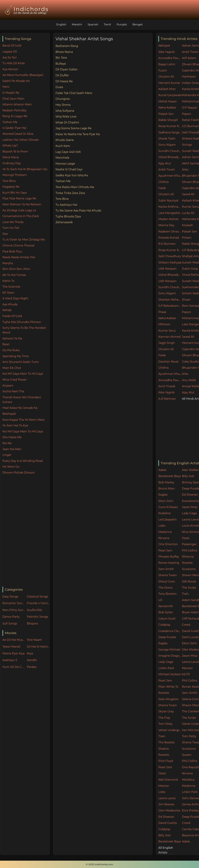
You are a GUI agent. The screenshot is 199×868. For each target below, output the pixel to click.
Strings (187, 145)
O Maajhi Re (11, 93)
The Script (189, 588)
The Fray (164, 718)
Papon (186, 114)
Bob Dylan (166, 612)
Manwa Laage (65, 164)
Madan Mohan (168, 219)
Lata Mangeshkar (170, 213)
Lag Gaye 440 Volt (68, 152)
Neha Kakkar (167, 108)
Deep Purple (167, 637)
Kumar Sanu (167, 331)
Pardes (32, 667)
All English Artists (166, 850)
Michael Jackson (170, 674)
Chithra (163, 182)
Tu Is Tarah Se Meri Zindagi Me (24, 240)
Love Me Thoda (13, 222)
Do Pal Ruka (11, 350)
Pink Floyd (166, 761)
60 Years (8, 293)
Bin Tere (61, 58)
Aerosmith (166, 606)
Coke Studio (190, 362)
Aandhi (32, 660)
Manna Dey (166, 225)
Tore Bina (9, 181)
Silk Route (189, 581)
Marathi (77, 24)
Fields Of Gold (12, 316)
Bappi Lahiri (167, 64)
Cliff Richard (190, 619)
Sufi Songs (10, 624)
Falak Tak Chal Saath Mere (74, 93)
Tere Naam (34, 640)
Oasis (186, 538)
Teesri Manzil (11, 647)
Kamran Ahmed (169, 337)
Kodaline (164, 513)
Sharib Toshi (167, 139)
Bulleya (61, 64)
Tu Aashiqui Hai (66, 205)
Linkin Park (166, 668)
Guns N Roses (168, 507)
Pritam (187, 238)
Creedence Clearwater (170, 631)
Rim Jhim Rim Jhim (16, 269)
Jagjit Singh (167, 343)
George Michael (169, 650)
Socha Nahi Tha (13, 391)
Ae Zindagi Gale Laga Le (19, 210)
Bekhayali (9, 414)
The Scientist (11, 287)
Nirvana (164, 538)
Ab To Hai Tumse (14, 275)
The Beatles (166, 742)
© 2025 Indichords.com (99, 864)
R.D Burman (167, 244)
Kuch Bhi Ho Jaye (15, 193)
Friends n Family (38, 603)
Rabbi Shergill (168, 120)
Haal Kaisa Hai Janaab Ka (20, 408)
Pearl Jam (165, 551)
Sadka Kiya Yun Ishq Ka (72, 175)
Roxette (187, 563)
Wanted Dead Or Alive (18, 134)
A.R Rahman (167, 399)
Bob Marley (166, 482)
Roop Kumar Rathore (170, 126)
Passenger (189, 544)
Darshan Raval (168, 362)
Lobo (162, 526)
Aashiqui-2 (10, 660)
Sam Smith (166, 569)
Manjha (8, 263)
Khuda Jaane (65, 140)
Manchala (62, 158)
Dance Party (11, 617)
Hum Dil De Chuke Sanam (14, 667)
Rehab (7, 310)
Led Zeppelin (167, 520)
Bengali (138, 24)
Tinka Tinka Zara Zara (70, 193)
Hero (6, 87)
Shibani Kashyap (170, 263)
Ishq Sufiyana (65, 111)
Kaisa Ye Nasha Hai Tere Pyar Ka (78, 134)
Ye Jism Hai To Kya (15, 426)
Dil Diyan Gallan (67, 69)
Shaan (186, 300)
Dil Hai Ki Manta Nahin (38, 647)
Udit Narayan (167, 269)
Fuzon (163, 70)
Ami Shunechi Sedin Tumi (21, 362)
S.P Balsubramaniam (170, 306)
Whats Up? (10, 146)
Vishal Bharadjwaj (170, 157)
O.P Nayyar (189, 108)
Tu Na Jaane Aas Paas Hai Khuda (78, 211)
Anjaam (8, 386)
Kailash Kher (167, 89)
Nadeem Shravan (170, 232)
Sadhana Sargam (170, 132)
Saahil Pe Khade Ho (16, 81)
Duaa (59, 87)
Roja (30, 653)
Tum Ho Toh (11, 228)
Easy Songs (10, 597)
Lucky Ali (188, 213)
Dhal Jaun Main (13, 99)
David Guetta (167, 823)
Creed (186, 625)
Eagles (163, 495)
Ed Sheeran (190, 495)
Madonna (165, 532)
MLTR (186, 674)
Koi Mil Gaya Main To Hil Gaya (23, 374)
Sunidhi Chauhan (170, 151)
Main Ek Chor (12, 368)
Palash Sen (166, 114)
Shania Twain (168, 575)
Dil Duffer (62, 75)
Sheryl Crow (167, 581)
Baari (6, 344)
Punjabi (122, 24)
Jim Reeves (166, 804)
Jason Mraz (190, 507)
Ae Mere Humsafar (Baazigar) (23, 75)
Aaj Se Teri (10, 58)
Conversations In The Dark (21, 216)
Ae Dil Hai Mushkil (14, 640)
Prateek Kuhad (169, 238)
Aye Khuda (10, 304)
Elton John (166, 501)
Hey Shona (63, 105)
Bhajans (33, 624)
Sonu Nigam (167, 145)
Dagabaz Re (11, 187)
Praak (162, 312)
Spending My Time (16, 356)
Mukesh (187, 225)
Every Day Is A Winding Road (23, 461)
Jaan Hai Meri (12, 449)
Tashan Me (10, 122)
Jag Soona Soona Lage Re (73, 128)
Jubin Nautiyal (168, 201)
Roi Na (7, 443)
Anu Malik (189, 380)
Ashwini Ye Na (12, 338)
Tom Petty (165, 724)
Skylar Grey (166, 711)
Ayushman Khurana (170, 176)
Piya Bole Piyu (12, 251)
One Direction (168, 544)
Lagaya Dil (10, 52)
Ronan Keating (169, 563)
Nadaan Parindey (14, 110)
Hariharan (189, 77)
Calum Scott (167, 619)
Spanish (93, 24)
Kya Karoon (10, 69)
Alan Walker (190, 470)
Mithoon (164, 324)
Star (5, 234)
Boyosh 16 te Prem (15, 152)
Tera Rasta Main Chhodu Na (75, 187)
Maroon (187, 668)
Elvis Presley (190, 810)
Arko (185, 170)
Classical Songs (37, 597)
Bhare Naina (64, 52)
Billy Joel (188, 476)
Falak (162, 188)
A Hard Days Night (15, 298)
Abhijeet (164, 46)
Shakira (163, 749)
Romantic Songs (14, 603)
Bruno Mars (166, 489)
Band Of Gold (12, 46)
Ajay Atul (165, 163)
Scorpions (189, 569)
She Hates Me (12, 437)
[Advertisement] (26, 531)
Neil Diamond (168, 780)
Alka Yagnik (166, 52)
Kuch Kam (63, 146)
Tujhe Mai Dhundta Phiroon (22, 322)
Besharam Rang (67, 46)
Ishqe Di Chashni (67, 122)
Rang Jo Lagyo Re (15, 116)
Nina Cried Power (15, 380)
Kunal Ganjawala (170, 95)
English (61, 24)
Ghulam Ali (166, 77)
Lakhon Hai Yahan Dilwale (21, 140)
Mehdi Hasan (168, 101)
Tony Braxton (167, 594)
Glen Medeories (169, 810)
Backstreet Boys (169, 476)
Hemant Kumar (169, 83)
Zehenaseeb (64, 222)
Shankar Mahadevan (170, 300)
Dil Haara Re (64, 81)
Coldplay (164, 625)
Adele (162, 470)
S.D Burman (190, 126)
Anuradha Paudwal (170, 58)
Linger (7, 455)
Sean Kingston (168, 699)
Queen (187, 755)
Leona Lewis (167, 798)
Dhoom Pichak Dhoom (19, 473)
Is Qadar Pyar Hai (14, 128)
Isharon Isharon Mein (17, 104)
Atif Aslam (189, 58)
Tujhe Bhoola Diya (68, 216)
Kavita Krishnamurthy (170, 207)
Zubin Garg (190, 269)
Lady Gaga (189, 513)
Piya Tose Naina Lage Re (19, 198)
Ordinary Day (12, 163)
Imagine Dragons (170, 656)
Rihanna (188, 557)
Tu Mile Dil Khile (14, 63)
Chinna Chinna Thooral (18, 246)
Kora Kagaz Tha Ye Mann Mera (23, 420)
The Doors (165, 588)
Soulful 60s (35, 610)
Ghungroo (63, 99)
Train (185, 594)
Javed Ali (188, 194)
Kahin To (8, 281)
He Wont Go (11, 467)
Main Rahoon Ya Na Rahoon (22, 204)
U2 (160, 600)
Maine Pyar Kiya (14, 653)
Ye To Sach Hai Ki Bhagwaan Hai (25, 169)
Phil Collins (190, 551)
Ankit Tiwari (190, 52)
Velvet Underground (170, 730)
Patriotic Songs (37, 617)
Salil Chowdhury (170, 256)
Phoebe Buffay (169, 557)
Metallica (188, 780)
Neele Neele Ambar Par (19, 257)
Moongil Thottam (15, 175)
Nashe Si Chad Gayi (69, 169)
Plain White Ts (168, 687)
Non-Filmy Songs (14, 610)
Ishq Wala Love (66, 117)
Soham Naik (190, 293)
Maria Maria (11, 157)
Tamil (107, 24)
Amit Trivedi (167, 386)
